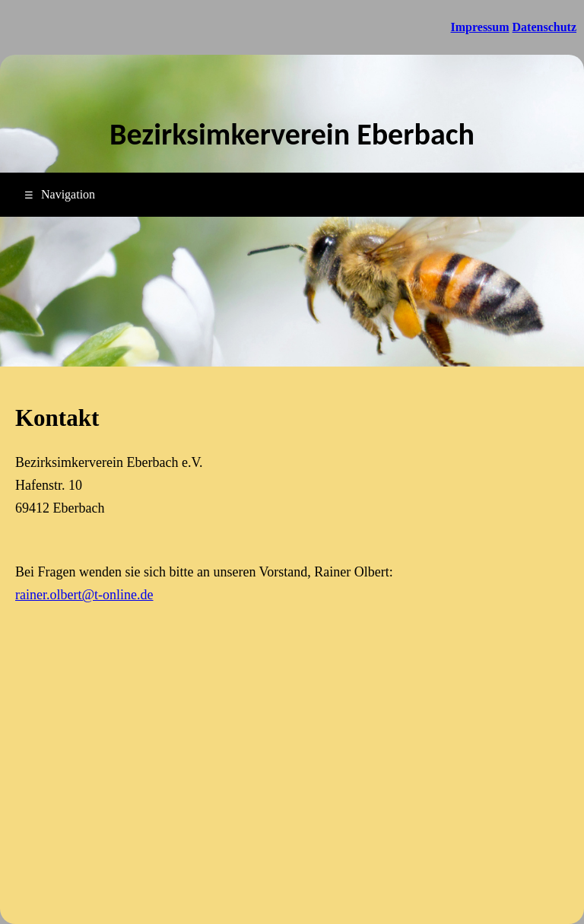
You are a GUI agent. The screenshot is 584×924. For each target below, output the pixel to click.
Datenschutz (544, 27)
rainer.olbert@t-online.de (84, 595)
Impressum (480, 27)
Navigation (60, 194)
